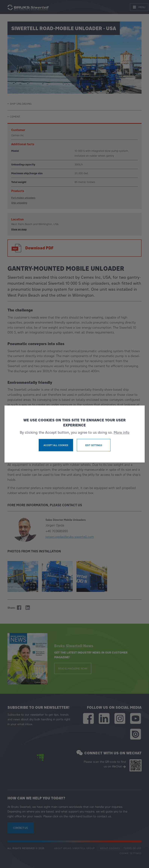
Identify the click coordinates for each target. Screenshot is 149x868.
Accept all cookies (56, 445)
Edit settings (94, 445)
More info (122, 432)
